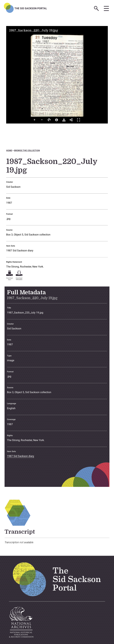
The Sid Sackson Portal (31, 8)
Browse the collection (27, 150)
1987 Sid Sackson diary (20, 250)
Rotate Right (49, 120)
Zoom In (35, 120)
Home (9, 150)
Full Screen (79, 120)
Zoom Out (42, 120)
